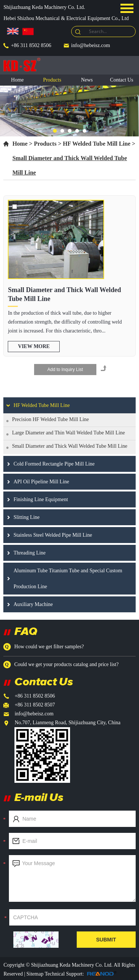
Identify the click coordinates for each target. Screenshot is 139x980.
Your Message (72, 878)
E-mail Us (39, 797)
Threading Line (29, 553)
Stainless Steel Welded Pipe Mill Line (53, 535)
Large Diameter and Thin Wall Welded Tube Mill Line (68, 433)
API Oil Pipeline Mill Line (41, 482)
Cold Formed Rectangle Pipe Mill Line (54, 464)
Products (52, 80)
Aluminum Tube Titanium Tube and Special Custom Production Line (68, 579)
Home (17, 80)
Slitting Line (26, 517)
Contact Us (122, 80)
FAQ (26, 631)
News (87, 80)
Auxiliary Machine (33, 604)
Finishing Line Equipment (41, 499)
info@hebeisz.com (91, 45)
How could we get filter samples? (49, 647)
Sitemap (35, 974)
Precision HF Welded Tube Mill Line (50, 419)
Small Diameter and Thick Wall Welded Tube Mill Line (64, 294)
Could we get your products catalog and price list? (66, 664)
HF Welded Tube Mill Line (97, 144)
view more (34, 346)
